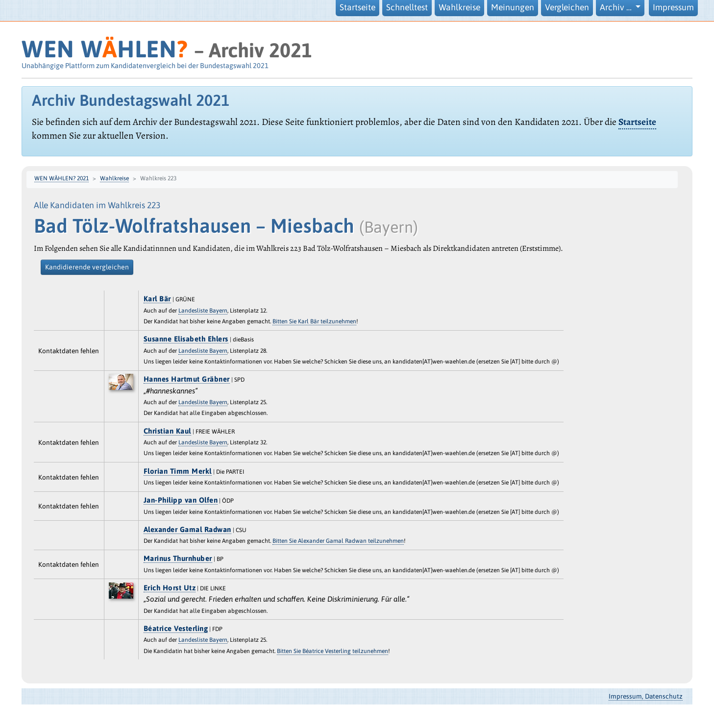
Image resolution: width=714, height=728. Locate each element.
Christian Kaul (167, 431)
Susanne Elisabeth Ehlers (186, 339)
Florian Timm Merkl (178, 471)
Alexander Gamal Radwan (187, 529)
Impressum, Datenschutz (646, 696)
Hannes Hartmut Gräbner (187, 379)
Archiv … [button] (617, 7)
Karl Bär (157, 299)
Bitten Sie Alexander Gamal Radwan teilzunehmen (338, 541)
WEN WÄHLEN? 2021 (62, 178)
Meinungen (513, 7)
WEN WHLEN (105, 49)
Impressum (673, 7)
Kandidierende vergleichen (87, 267)
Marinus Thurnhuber (178, 558)
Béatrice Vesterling (176, 628)
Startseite (357, 7)
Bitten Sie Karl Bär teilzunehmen (314, 321)
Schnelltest (407, 7)
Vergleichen (567, 7)
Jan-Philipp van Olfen (181, 500)
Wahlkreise (459, 7)
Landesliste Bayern (203, 311)
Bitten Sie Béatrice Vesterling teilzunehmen (332, 651)
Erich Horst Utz (170, 588)
